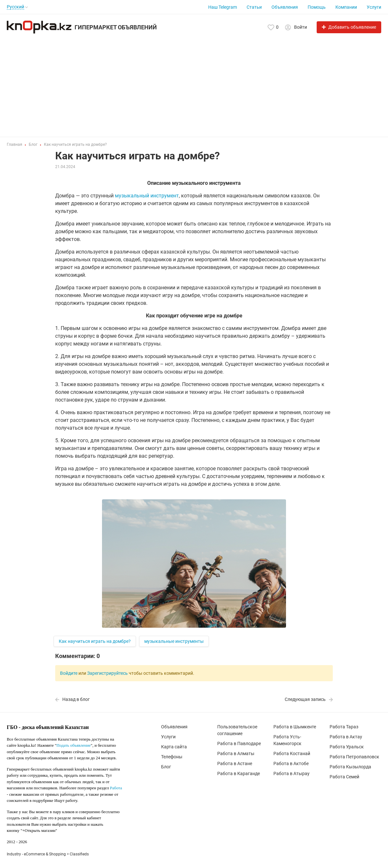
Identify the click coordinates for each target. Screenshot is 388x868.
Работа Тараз (344, 727)
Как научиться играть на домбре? (95, 641)
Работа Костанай (292, 753)
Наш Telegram (223, 7)
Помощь (317, 7)
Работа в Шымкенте (295, 727)
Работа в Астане (235, 763)
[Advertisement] (194, 82)
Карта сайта (174, 747)
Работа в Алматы (236, 753)
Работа (116, 788)
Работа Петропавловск (354, 757)
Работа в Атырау (291, 773)
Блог (166, 767)
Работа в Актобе (291, 763)
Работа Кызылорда (350, 767)
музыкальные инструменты (174, 641)
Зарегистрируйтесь (107, 673)
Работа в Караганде (239, 773)
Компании (346, 7)
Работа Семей (344, 777)
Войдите (69, 673)
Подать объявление (74, 745)
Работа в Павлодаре (239, 743)
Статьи (254, 7)
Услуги (374, 7)
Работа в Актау (346, 737)
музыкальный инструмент (147, 196)
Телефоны (172, 757)
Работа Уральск (347, 747)
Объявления (285, 7)
